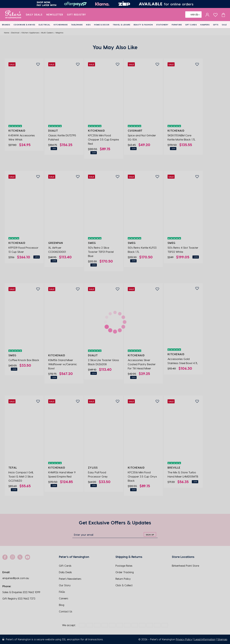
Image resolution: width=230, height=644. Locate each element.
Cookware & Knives (24, 25)
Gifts (216, 25)
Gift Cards (191, 25)
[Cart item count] (223, 15)
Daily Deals (34, 15)
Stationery (162, 25)
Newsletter (55, 15)
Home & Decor (102, 25)
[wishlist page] (215, 14)
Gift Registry (77, 15)
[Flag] (193, 15)
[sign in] (207, 15)
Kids (88, 25)
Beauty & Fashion (143, 25)
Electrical (44, 25)
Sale (224, 25)
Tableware (77, 25)
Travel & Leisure (122, 25)
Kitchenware (61, 25)
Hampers (205, 25)
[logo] (13, 15)
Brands (6, 25)
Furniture (177, 25)
